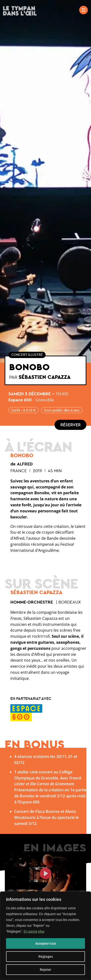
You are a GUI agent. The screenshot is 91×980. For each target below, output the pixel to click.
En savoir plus (34, 931)
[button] (46, 874)
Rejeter (45, 970)
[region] (45, 936)
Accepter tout (46, 943)
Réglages (46, 957)
